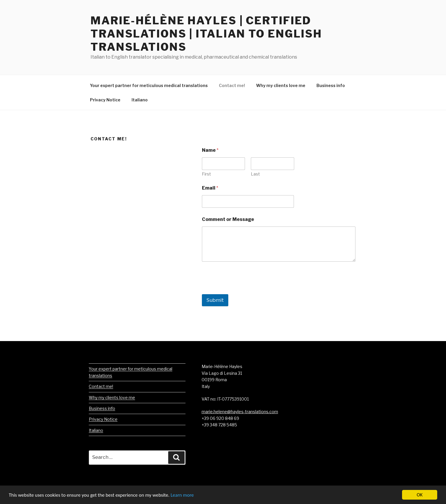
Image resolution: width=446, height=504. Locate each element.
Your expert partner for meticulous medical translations (149, 85)
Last (255, 174)
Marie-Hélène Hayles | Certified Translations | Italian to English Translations (206, 34)
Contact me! (232, 85)
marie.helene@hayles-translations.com (240, 412)
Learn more (182, 495)
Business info (331, 85)
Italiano (140, 100)
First (206, 174)
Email (210, 188)
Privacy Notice (105, 100)
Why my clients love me (281, 85)
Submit (215, 300)
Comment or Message (228, 219)
